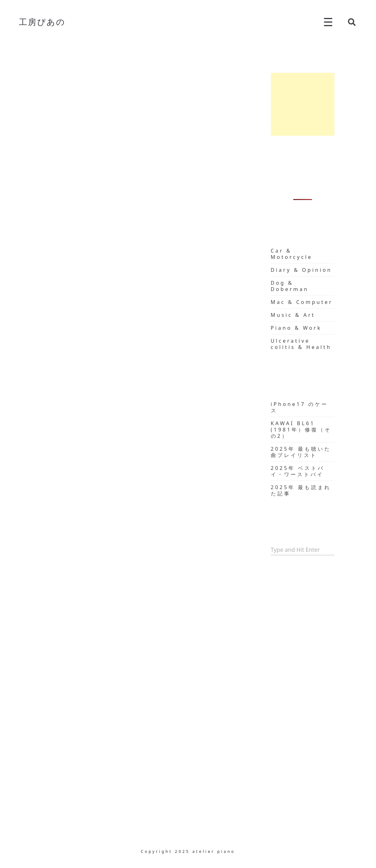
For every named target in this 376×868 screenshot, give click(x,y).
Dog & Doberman (290, 286)
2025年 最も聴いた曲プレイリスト (301, 452)
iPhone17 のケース (300, 407)
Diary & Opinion (302, 270)
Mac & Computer (302, 302)
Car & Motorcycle (292, 254)
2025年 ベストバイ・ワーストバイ (298, 471)
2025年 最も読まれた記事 (301, 490)
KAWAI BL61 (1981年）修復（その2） (301, 430)
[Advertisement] (303, 104)
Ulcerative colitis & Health (301, 344)
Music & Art (293, 315)
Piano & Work (296, 328)
